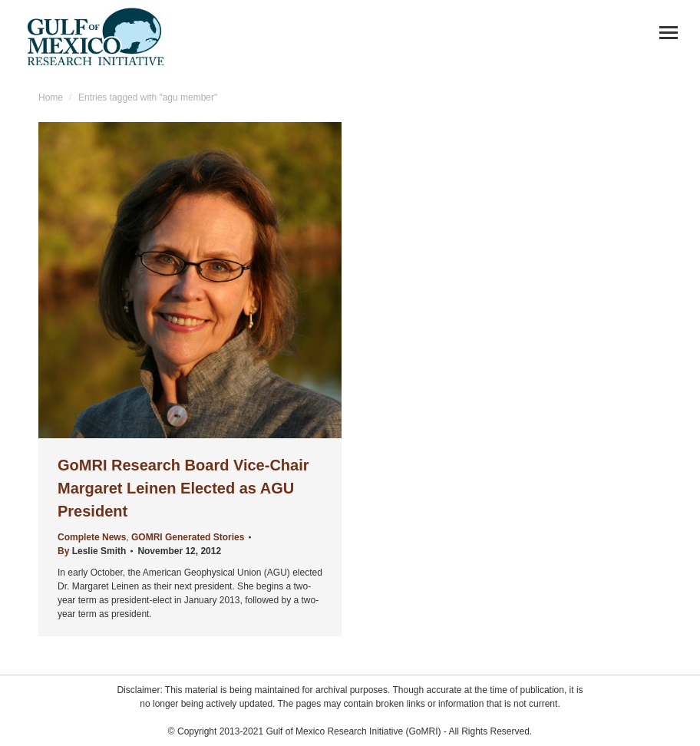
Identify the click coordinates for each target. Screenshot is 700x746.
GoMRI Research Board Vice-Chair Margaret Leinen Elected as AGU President (183, 488)
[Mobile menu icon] (669, 33)
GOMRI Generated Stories (188, 537)
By (92, 551)
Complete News (92, 537)
